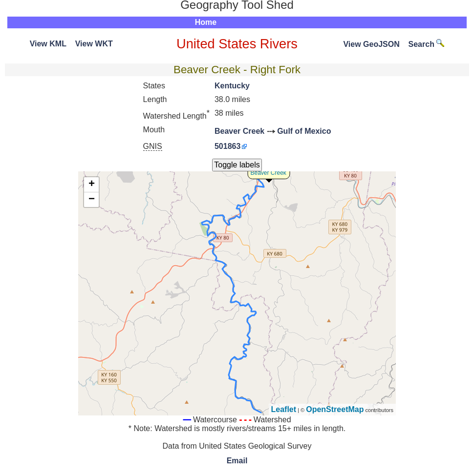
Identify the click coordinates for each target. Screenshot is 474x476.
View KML (48, 44)
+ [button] (92, 185)
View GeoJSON (371, 44)
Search (427, 44)
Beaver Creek (239, 131)
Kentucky (232, 86)
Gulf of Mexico (304, 131)
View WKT (94, 44)
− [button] (92, 200)
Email (237, 461)
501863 (227, 146)
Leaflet (284, 409)
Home (206, 22)
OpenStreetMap (335, 409)
